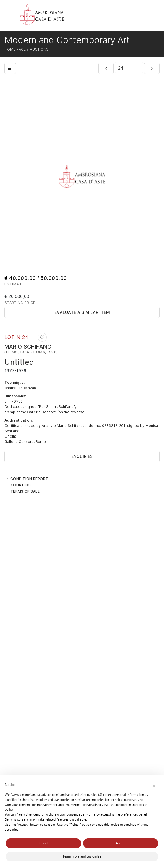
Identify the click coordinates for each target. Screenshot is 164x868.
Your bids (21, 485)
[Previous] (106, 68)
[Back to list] (10, 68)
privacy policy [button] (37, 800)
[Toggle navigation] (146, 16)
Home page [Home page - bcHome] (15, 49)
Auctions (39, 49)
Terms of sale (25, 491)
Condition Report (29, 479)
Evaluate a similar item (82, 312)
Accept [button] (121, 843)
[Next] (152, 68)
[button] (154, 785)
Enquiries (82, 456)
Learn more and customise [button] (82, 856)
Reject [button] (43, 843)
